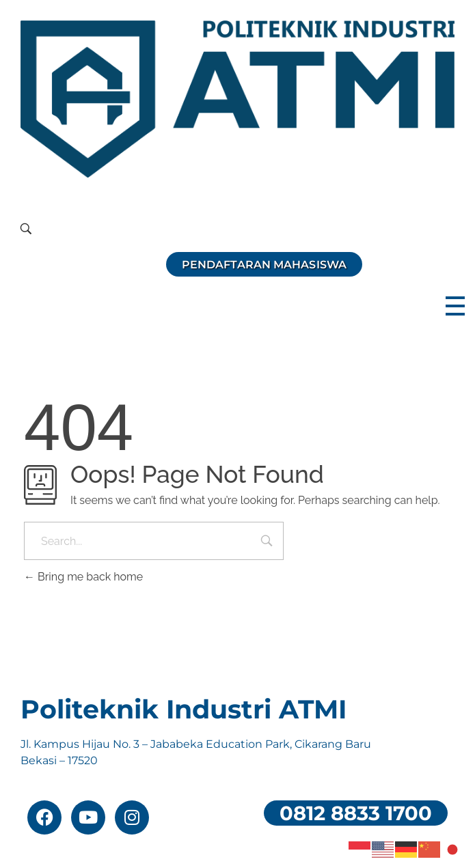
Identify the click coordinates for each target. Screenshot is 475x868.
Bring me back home (83, 577)
